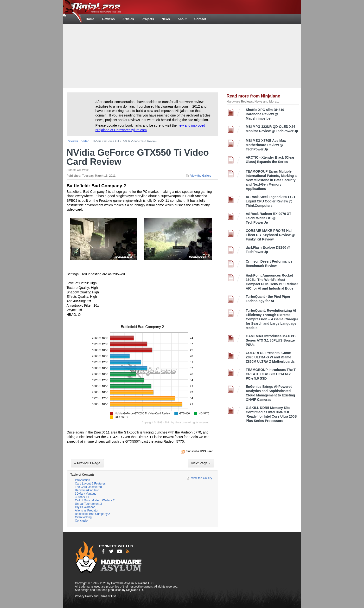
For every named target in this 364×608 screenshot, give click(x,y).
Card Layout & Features (90, 484)
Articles (128, 19)
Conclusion (82, 521)
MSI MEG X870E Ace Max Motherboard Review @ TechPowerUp (266, 145)
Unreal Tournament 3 (89, 504)
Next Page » (201, 463)
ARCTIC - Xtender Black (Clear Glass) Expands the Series (270, 160)
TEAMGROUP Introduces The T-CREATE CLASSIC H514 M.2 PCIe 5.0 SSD (271, 374)
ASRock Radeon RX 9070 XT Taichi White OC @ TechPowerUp (269, 218)
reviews (72, 141)
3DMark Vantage (86, 494)
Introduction (83, 480)
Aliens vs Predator (87, 511)
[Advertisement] (182, 55)
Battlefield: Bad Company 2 (93, 514)
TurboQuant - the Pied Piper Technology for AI (268, 299)
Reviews (109, 19)
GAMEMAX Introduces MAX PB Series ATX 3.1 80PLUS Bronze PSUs (271, 340)
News (166, 19)
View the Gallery (201, 176)
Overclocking (83, 517)
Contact (200, 19)
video (85, 141)
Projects (148, 19)
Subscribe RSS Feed (200, 451)
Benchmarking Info (87, 490)
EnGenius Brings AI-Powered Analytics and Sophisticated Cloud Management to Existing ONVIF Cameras (271, 393)
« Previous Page (87, 463)
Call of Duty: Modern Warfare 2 (95, 500)
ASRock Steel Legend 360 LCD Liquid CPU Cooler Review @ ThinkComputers (271, 201)
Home (90, 19)
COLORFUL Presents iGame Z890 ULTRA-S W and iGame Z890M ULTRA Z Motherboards (270, 357)
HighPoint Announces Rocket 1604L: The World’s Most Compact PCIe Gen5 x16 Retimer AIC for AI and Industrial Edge (272, 282)
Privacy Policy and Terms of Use (96, 596)
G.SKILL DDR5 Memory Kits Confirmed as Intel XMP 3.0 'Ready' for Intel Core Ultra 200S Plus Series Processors (271, 414)
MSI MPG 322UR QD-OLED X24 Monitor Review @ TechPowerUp (272, 129)
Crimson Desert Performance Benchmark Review (269, 264)
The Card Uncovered (88, 487)
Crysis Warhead (85, 507)
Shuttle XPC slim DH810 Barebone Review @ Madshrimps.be (265, 114)
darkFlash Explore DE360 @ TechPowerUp (268, 250)
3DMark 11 (82, 497)
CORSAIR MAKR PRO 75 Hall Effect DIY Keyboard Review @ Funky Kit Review (270, 235)
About (182, 19)
